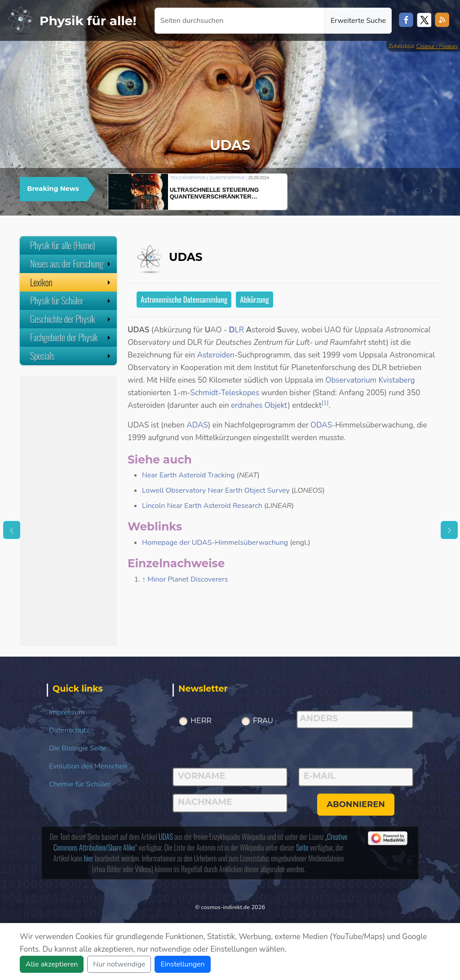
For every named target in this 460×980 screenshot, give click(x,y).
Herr (201, 721)
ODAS (321, 425)
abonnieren (356, 804)
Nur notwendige (119, 964)
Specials (71, 356)
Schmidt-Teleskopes (225, 393)
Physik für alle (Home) (63, 245)
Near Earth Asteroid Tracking (188, 475)
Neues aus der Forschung (71, 264)
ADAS (197, 425)
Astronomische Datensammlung (184, 299)
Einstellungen (182, 964)
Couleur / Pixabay (437, 46)
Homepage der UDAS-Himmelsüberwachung (215, 543)
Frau (263, 721)
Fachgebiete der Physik (71, 337)
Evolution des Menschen (88, 766)
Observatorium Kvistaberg (370, 380)
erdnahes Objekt (259, 405)
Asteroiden (216, 355)
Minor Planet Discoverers (188, 579)
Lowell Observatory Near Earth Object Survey (216, 490)
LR (237, 330)
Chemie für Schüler (80, 784)
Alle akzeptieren (52, 964)
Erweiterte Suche (358, 21)
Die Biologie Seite (77, 748)
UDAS (166, 837)
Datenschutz (69, 730)
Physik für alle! (88, 21)
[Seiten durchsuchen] (240, 21)
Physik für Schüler (71, 300)
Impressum (67, 712)
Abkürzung (254, 299)
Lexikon (71, 282)
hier (89, 858)
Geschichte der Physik (71, 319)
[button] (416, 190)
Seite (302, 848)
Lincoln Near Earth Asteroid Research (202, 506)
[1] (325, 403)
